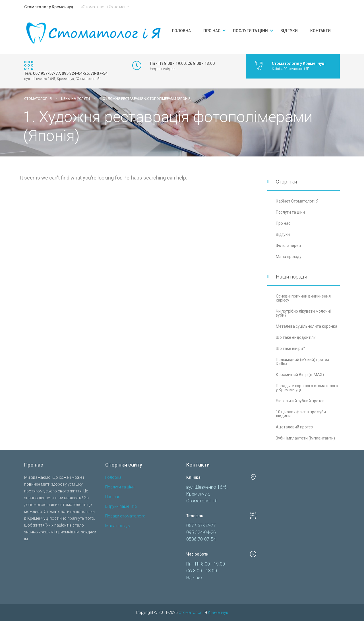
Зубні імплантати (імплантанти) (305, 438)
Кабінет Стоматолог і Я (297, 201)
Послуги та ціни (250, 31)
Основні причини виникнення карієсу (303, 298)
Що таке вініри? (290, 348)
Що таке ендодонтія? (296, 337)
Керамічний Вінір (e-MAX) (300, 375)
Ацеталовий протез (294, 427)
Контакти (320, 31)
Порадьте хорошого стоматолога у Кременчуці (307, 388)
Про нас (212, 31)
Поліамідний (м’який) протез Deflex (302, 362)
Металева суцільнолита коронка (307, 326)
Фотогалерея (288, 245)
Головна (181, 31)
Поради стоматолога (125, 516)
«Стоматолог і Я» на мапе (105, 7)
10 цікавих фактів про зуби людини (301, 414)
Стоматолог (190, 612)
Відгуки (289, 31)
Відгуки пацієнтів (121, 506)
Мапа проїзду (289, 257)
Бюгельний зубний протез (300, 401)
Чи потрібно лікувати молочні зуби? (303, 313)
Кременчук (218, 612)
